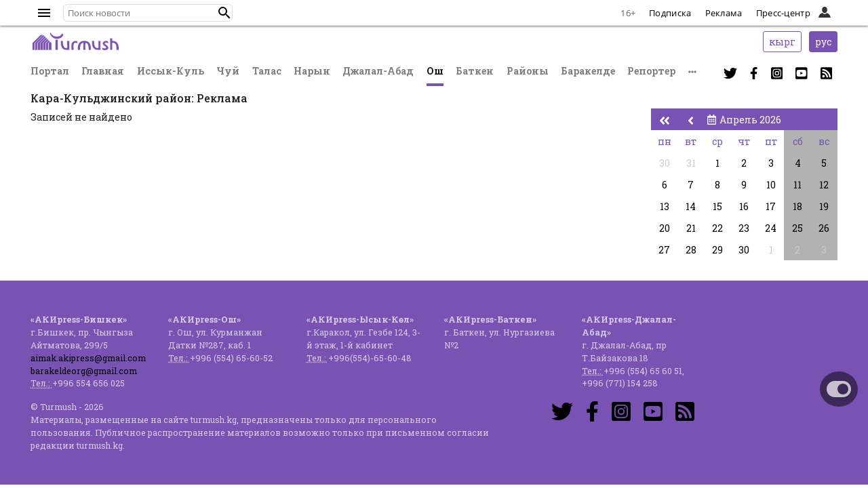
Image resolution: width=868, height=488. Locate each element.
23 (744, 228)
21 (691, 228)
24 (771, 228)
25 (797, 228)
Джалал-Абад (378, 71)
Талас (267, 71)
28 (691, 250)
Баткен (475, 71)
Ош (435, 71)
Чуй (228, 71)
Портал (50, 71)
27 (664, 250)
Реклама (724, 13)
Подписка (670, 13)
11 (797, 185)
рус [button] (823, 42)
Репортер (651, 71)
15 (717, 206)
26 (824, 228)
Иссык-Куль (171, 71)
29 (717, 250)
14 (691, 206)
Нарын (312, 71)
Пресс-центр (783, 13)
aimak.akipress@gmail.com (88, 358)
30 (665, 163)
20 (665, 228)
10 (771, 185)
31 (691, 163)
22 (717, 228)
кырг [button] (782, 42)
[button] (224, 13)
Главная (103, 71)
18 (797, 206)
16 (744, 206)
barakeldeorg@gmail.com (84, 371)
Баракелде (588, 71)
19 (824, 206)
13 (665, 206)
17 (771, 206)
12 (824, 185)
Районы (528, 71)
